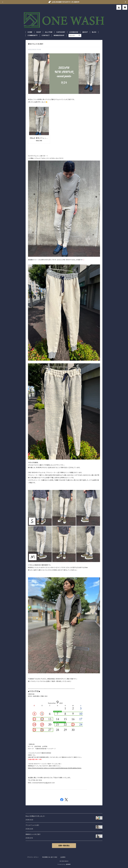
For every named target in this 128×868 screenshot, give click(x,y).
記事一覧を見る (64, 846)
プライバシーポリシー (33, 857)
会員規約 (63, 857)
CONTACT (46, 35)
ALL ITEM (49, 32)
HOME (30, 32)
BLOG (94, 32)
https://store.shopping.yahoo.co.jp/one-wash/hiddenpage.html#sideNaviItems (55, 768)
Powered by (64, 864)
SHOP (39, 32)
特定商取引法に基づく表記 (50, 857)
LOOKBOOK (74, 32)
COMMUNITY (33, 35)
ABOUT (85, 32)
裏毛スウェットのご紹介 (36, 44)
